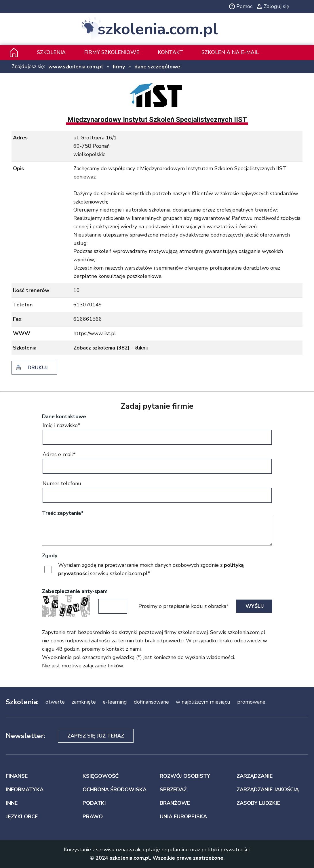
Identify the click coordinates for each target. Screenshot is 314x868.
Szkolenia (51, 52)
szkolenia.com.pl (158, 29)
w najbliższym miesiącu (203, 702)
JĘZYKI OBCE (22, 817)
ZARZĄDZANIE (255, 776)
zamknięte (84, 702)
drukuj (38, 368)
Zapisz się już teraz (96, 736)
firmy (119, 67)
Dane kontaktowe (64, 416)
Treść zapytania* (63, 513)
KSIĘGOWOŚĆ (101, 776)
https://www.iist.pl (95, 333)
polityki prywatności (225, 850)
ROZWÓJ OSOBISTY (185, 776)
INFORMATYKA (25, 790)
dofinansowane (151, 702)
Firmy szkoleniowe (112, 52)
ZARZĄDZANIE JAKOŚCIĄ (268, 790)
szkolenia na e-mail (230, 52)
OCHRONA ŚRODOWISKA (115, 790)
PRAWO (93, 817)
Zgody (50, 556)
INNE (12, 803)
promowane (251, 702)
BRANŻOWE (175, 803)
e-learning (115, 702)
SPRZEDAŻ (173, 790)
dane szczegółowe (157, 67)
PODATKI (94, 803)
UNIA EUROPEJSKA (183, 817)
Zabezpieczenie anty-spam (75, 591)
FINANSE (17, 776)
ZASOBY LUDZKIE (258, 803)
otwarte (55, 702)
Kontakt (170, 52)
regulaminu (175, 850)
